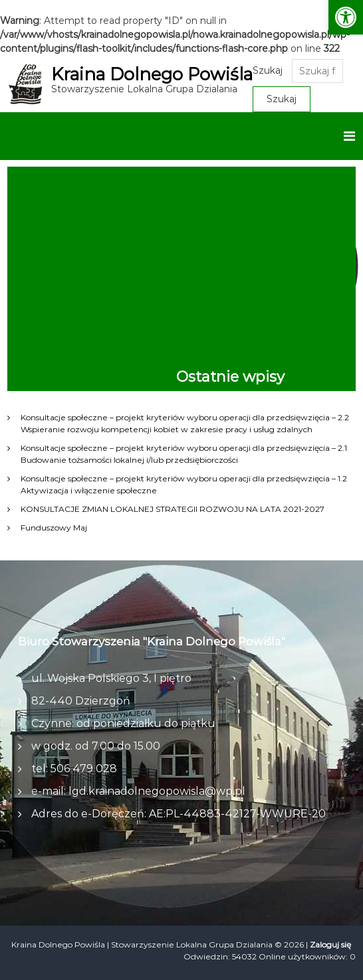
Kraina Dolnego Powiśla (154, 74)
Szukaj (271, 70)
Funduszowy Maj (54, 528)
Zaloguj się (330, 944)
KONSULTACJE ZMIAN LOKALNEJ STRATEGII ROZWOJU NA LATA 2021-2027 (173, 509)
